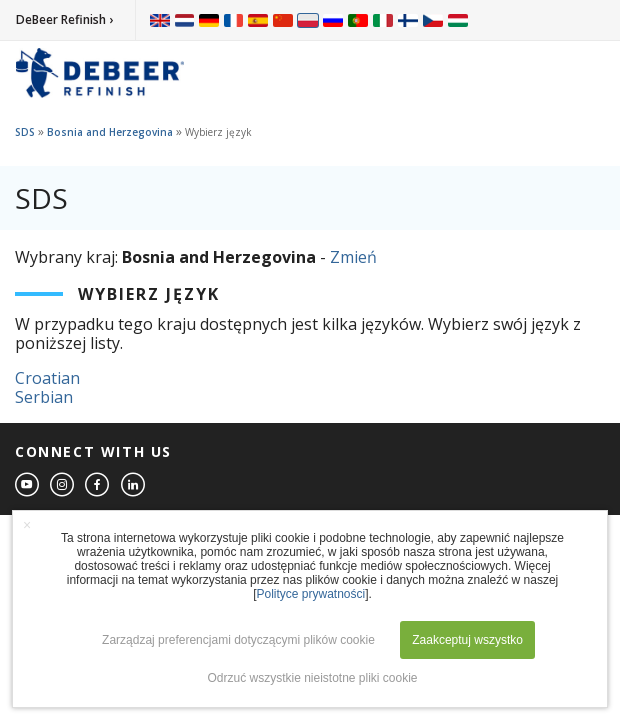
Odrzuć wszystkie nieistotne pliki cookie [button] (312, 678)
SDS (25, 132)
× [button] (27, 525)
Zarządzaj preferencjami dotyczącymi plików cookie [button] (238, 640)
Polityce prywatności (310, 594)
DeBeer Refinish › (64, 19)
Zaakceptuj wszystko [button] (467, 640)
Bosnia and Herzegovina (110, 132)
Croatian (47, 378)
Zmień (353, 257)
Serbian (44, 397)
